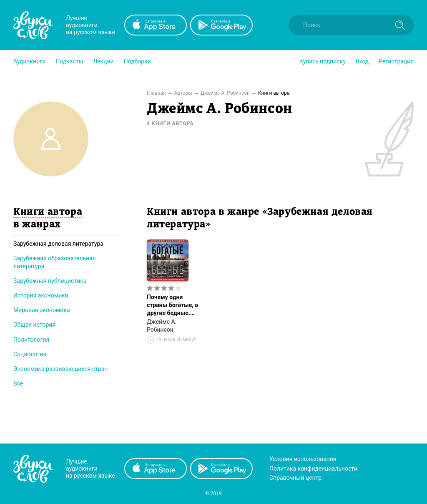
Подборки (137, 61)
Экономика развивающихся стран (60, 369)
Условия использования (303, 459)
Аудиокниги (29, 61)
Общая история (34, 325)
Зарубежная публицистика (50, 281)
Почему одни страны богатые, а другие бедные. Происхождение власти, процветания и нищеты (172, 305)
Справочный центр (295, 478)
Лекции (103, 61)
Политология (31, 340)
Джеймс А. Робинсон (162, 326)
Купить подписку (323, 61)
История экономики (41, 295)
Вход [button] (362, 61)
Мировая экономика (42, 310)
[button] (29, 61)
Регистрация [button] (396, 61)
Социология (30, 354)
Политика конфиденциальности (313, 469)
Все (18, 383)
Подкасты (69, 61)
